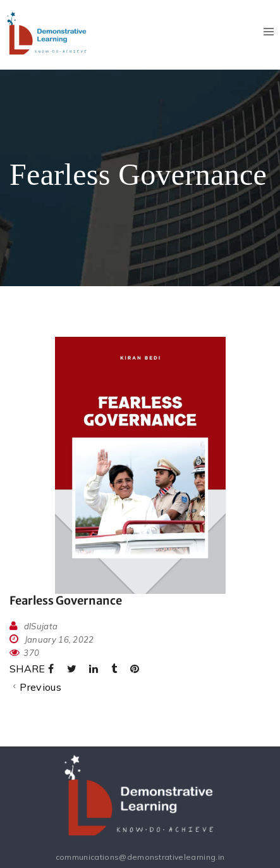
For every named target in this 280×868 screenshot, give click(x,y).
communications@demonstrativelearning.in (140, 857)
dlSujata (41, 626)
